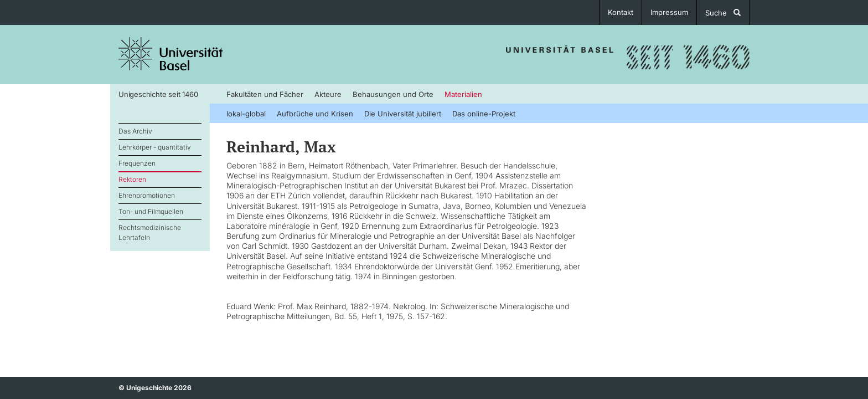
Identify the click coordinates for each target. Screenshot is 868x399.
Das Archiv (135, 131)
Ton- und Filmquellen (151, 211)
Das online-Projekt (484, 114)
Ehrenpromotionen (147, 195)
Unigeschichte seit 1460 (158, 94)
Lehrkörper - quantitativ (155, 147)
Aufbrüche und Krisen (315, 114)
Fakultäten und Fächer (265, 94)
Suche (723, 13)
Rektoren (132, 179)
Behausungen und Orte (393, 94)
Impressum (669, 12)
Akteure (328, 94)
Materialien (463, 94)
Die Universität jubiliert (403, 114)
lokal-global (246, 114)
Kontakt (621, 12)
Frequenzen (137, 163)
